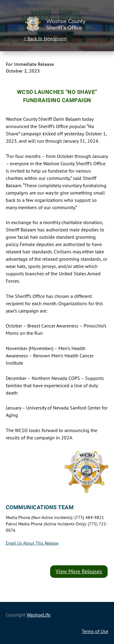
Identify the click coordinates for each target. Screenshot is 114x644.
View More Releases (79, 571)
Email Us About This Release (32, 543)
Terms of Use (95, 631)
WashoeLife (39, 615)
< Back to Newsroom (45, 38)
